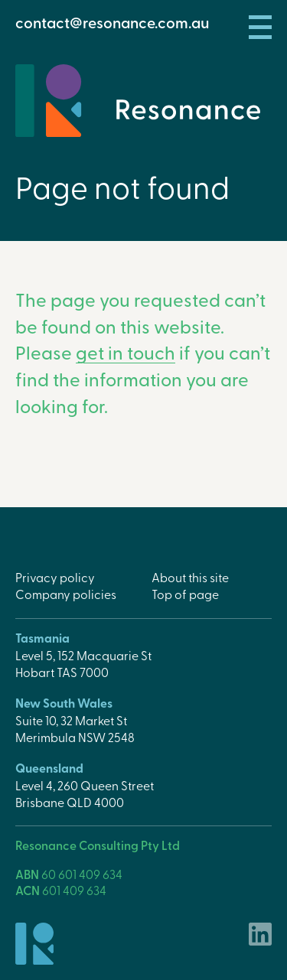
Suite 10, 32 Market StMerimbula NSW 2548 (75, 728)
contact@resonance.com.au (112, 22)
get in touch (126, 352)
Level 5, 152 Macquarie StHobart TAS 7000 (83, 663)
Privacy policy (55, 577)
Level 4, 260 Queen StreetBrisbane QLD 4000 (85, 793)
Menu (261, 27)
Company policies (66, 594)
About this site (190, 577)
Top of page (185, 594)
